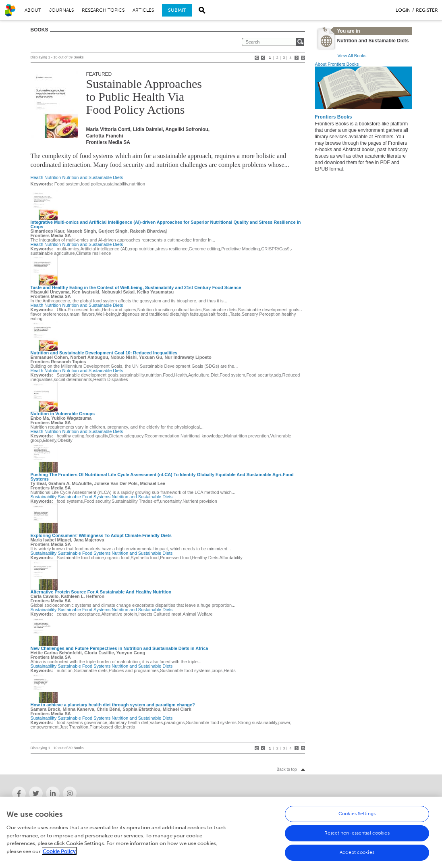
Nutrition (53, 177)
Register (427, 10)
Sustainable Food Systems (84, 497)
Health (37, 177)
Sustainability (44, 497)
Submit (177, 10)
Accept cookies (357, 859)
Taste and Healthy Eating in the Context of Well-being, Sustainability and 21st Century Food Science (136, 287)
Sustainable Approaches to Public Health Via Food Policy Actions (144, 97)
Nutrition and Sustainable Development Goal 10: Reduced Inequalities (104, 353)
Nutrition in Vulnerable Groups (63, 414)
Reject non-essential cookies (357, 839)
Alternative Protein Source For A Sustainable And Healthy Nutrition (101, 592)
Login (403, 10)
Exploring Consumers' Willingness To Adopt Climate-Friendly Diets (101, 535)
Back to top (286, 769)
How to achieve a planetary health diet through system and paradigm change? (113, 705)
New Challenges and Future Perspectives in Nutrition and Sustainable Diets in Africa (119, 648)
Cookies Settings (357, 820)
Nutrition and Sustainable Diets (92, 177)
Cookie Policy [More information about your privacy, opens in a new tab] (59, 857)
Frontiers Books (334, 117)
